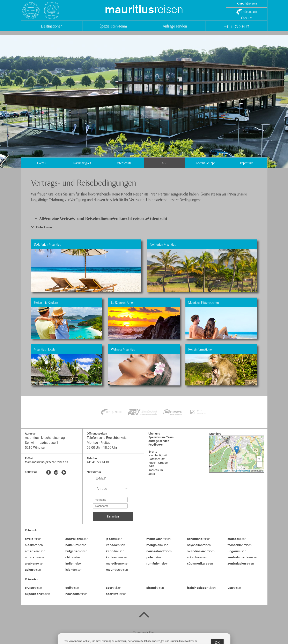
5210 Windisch (36, 448)
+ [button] (259, 459)
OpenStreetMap (242, 471)
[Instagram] (56, 473)
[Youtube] (64, 473)
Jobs (152, 474)
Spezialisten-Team (113, 26)
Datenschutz (123, 163)
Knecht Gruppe (206, 163)
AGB (165, 163)
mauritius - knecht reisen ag (45, 438)
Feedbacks (156, 445)
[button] (144, 227)
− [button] (259, 464)
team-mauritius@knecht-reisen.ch (46, 462)
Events (41, 163)
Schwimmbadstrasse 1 (42, 443)
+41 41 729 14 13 (237, 26)
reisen (144, 10)
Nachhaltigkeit (82, 163)
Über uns (247, 18)
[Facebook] (49, 473)
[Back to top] (144, 615)
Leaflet (227, 471)
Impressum (247, 163)
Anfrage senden (175, 26)
